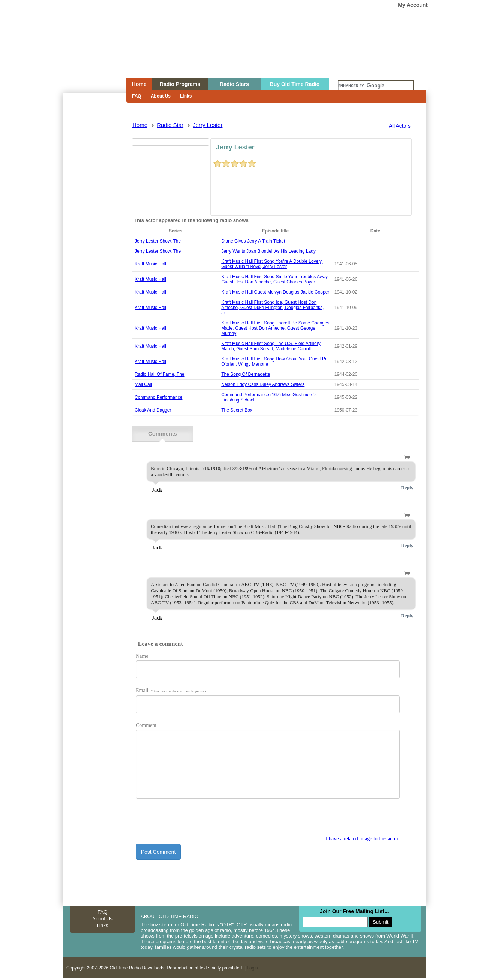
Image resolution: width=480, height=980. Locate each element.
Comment (146, 725)
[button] (407, 457)
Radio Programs (180, 84)
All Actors (400, 126)
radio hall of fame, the (160, 374)
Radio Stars (234, 84)
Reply (407, 487)
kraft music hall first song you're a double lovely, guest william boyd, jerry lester (272, 264)
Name (142, 656)
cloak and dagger (153, 410)
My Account (413, 5)
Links (186, 96)
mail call (143, 384)
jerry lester (208, 125)
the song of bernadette (246, 374)
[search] (376, 86)
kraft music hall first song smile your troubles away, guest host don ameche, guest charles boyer (275, 279)
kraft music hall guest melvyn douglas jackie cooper (275, 292)
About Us (161, 96)
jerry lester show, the (158, 241)
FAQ (137, 96)
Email (172, 690)
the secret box (237, 410)
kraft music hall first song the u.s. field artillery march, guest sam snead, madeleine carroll (271, 346)
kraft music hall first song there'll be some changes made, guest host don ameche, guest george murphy (275, 328)
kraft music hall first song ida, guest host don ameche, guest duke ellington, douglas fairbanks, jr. (272, 308)
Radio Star (170, 125)
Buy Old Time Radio (295, 84)
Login (252, 968)
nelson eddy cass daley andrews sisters (263, 384)
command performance (158, 397)
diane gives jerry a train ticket (253, 241)
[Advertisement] (94, 228)
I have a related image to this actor (362, 838)
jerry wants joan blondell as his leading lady (268, 251)
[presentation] (193, 821)
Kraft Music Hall (150, 264)
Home (89, 54)
